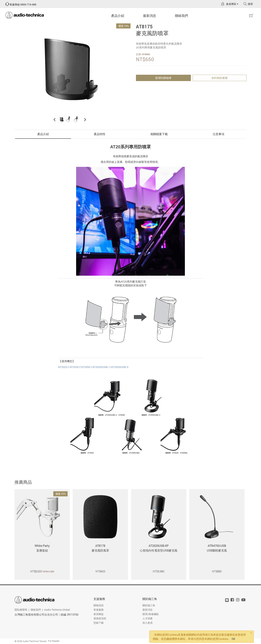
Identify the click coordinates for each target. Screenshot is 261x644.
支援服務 (99, 599)
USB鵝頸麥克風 (217, 550)
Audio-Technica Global (57, 610)
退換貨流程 (100, 618)
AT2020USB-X (120, 367)
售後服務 (99, 610)
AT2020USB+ (101, 367)
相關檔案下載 (159, 134)
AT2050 (85, 367)
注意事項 (219, 134)
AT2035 (74, 367)
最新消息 (150, 16)
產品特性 (100, 134)
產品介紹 (118, 16)
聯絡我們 (181, 16)
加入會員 (148, 623)
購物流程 (99, 605)
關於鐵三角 (150, 599)
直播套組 (42, 550)
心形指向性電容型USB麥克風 (159, 550)
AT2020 (63, 367)
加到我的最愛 (220, 78)
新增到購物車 (163, 78)
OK (233, 639)
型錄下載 (99, 623)
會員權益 (99, 614)
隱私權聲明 (21, 610)
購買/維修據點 (151, 614)
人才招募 (148, 618)
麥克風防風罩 (100, 550)
